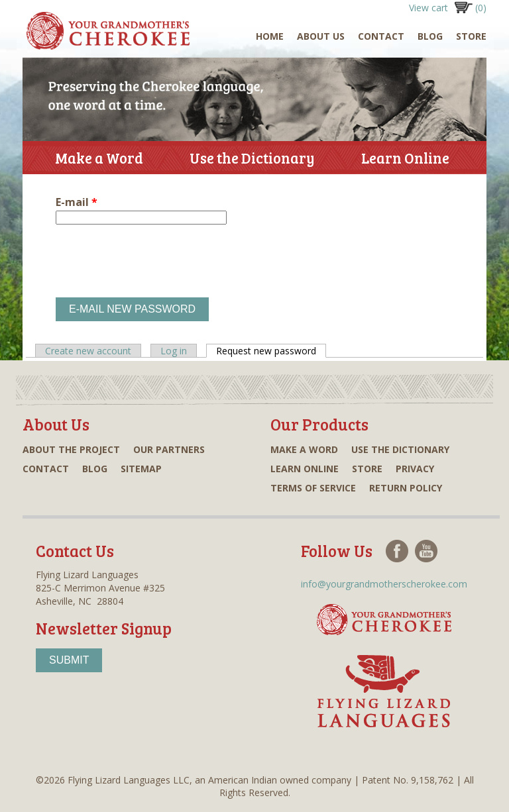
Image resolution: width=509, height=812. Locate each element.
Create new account (88, 351)
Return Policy (406, 488)
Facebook (397, 551)
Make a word (304, 449)
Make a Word (99, 158)
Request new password (271, 351)
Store (471, 36)
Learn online (305, 469)
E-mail (77, 202)
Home (270, 36)
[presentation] (156, 261)
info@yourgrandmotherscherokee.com (384, 584)
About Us (321, 36)
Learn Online (405, 161)
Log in (174, 351)
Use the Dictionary (252, 161)
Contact (381, 36)
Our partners (169, 449)
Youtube (426, 551)
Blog (430, 36)
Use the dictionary (400, 449)
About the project (71, 449)
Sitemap (141, 469)
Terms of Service (313, 488)
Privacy (415, 469)
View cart (448, 8)
